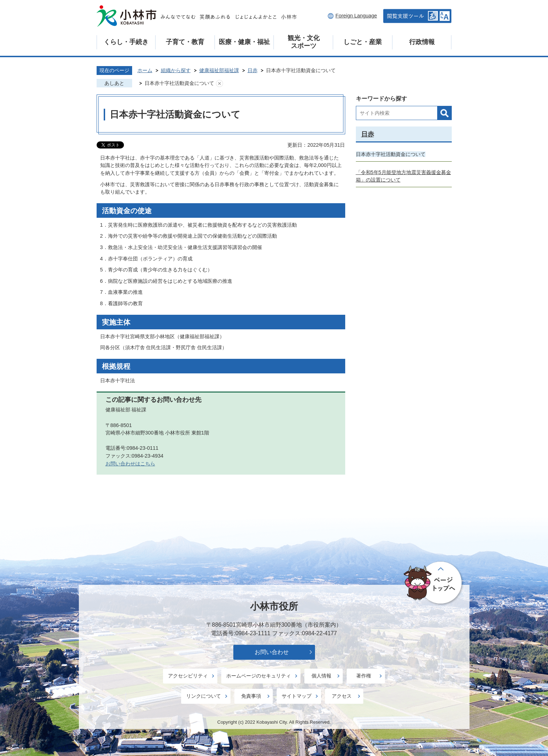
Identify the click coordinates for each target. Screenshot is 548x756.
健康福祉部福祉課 (219, 70)
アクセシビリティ (188, 676)
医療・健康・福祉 (244, 42)
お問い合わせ (272, 652)
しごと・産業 (363, 42)
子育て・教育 (185, 42)
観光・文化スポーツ (304, 42)
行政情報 (422, 42)
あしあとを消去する (219, 83)
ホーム (145, 70)
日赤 (253, 70)
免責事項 (251, 696)
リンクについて (204, 696)
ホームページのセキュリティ (259, 676)
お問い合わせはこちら (130, 464)
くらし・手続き (126, 42)
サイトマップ (297, 696)
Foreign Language (356, 16)
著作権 (364, 676)
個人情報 (321, 676)
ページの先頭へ (434, 583)
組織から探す (176, 70)
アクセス (342, 696)
